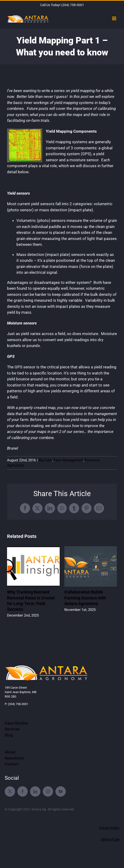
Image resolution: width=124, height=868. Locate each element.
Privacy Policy (109, 828)
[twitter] (10, 791)
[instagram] (48, 791)
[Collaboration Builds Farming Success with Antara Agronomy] (91, 549)
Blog (9, 735)
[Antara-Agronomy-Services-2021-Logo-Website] (47, 666)
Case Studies (16, 723)
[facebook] (23, 791)
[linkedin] (35, 791)
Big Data (46, 460)
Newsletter (14, 758)
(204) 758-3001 (73, 5)
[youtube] (61, 791)
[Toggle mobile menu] (114, 18)
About (10, 752)
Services (12, 729)
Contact (12, 764)
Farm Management (68, 460)
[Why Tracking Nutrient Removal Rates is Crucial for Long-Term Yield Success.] (33, 549)
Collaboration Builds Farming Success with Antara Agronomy (85, 598)
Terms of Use (110, 839)
